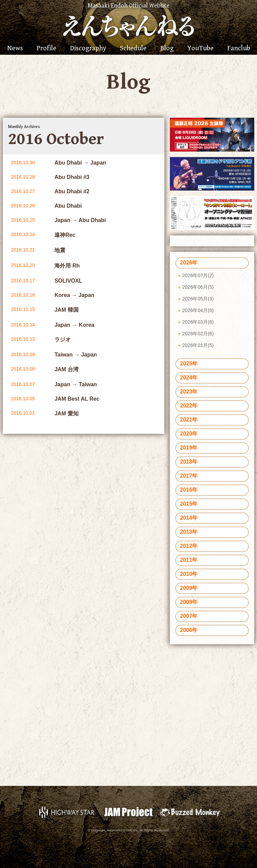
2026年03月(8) (198, 322)
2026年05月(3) (198, 299)
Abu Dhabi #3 (72, 177)
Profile (46, 49)
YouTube (200, 49)
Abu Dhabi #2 (72, 191)
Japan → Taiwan (76, 384)
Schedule (133, 49)
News (15, 49)
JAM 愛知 (66, 413)
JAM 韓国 (66, 310)
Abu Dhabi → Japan (80, 163)
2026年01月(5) (198, 345)
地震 (60, 250)
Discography (88, 49)
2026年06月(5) (198, 287)
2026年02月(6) (198, 334)
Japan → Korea (74, 325)
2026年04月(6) (198, 310)
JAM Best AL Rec (77, 399)
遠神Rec (65, 235)
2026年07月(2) (198, 275)
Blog (167, 49)
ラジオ (63, 340)
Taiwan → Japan (76, 355)
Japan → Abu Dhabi (80, 220)
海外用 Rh (67, 266)
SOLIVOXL (68, 281)
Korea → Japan (74, 295)
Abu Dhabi (68, 206)
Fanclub (239, 49)
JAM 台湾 (66, 369)
